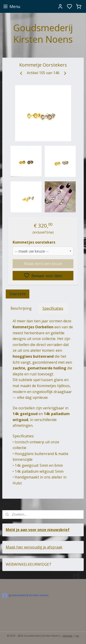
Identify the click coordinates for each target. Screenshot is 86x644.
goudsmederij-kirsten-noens (25, 596)
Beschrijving (21, 308)
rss (77, 636)
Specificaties (53, 308)
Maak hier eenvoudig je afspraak (34, 547)
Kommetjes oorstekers (34, 242)
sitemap (68, 636)
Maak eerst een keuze (43, 264)
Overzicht (18, 294)
